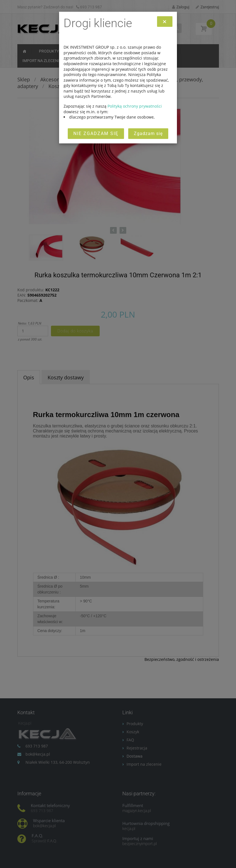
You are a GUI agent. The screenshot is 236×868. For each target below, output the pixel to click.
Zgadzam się (148, 133)
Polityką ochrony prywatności (135, 106)
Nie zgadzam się (96, 133)
